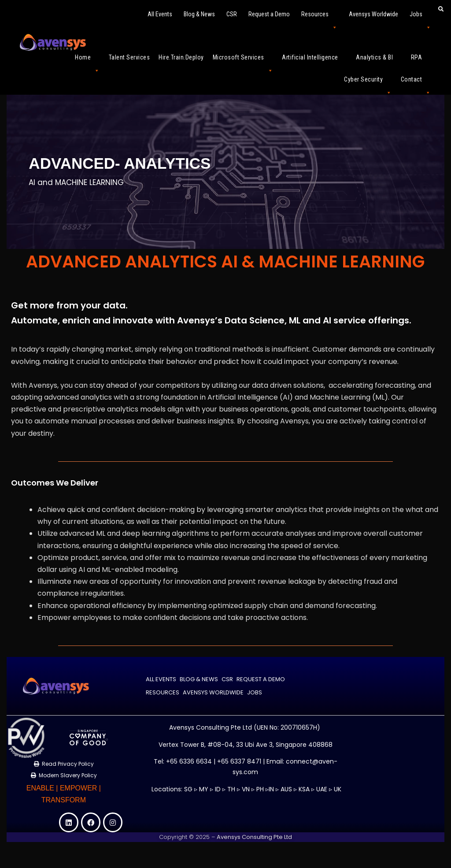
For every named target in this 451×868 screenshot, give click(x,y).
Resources (319, 18)
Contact (416, 83)
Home (87, 61)
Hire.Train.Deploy (181, 57)
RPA (421, 61)
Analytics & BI (379, 61)
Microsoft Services (243, 61)
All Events (160, 14)
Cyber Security (368, 83)
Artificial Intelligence (314, 61)
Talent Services (129, 57)
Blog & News (199, 14)
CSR (232, 14)
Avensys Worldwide (373, 14)
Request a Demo (269, 14)
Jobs (420, 18)
